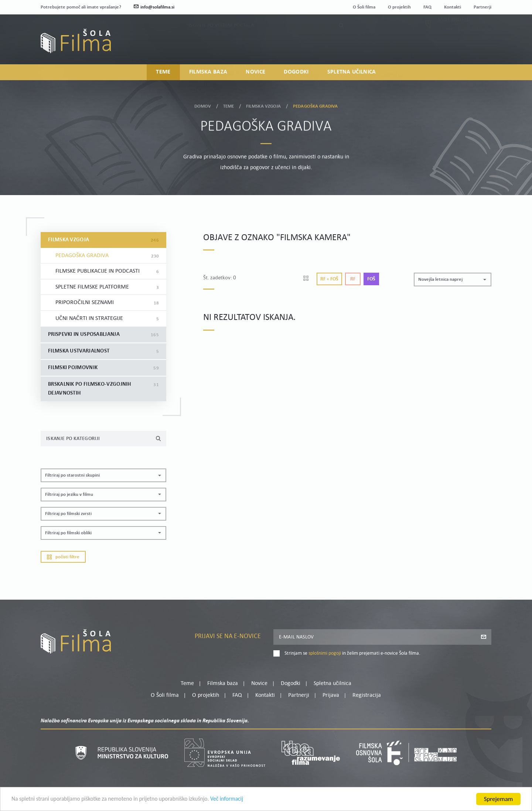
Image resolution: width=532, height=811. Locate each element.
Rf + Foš (329, 279)
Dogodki (296, 72)
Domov (203, 105)
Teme (163, 72)
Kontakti (453, 7)
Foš (371, 279)
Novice (255, 72)
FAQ (427, 7)
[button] (103, 475)
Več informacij (248, 800)
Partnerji (482, 7)
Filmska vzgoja (264, 105)
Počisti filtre (63, 557)
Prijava (445, 46)
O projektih (399, 7)
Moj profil (453, 37)
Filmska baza (208, 72)
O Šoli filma (364, 7)
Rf (353, 279)
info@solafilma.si (154, 7)
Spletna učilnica (352, 72)
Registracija (479, 46)
